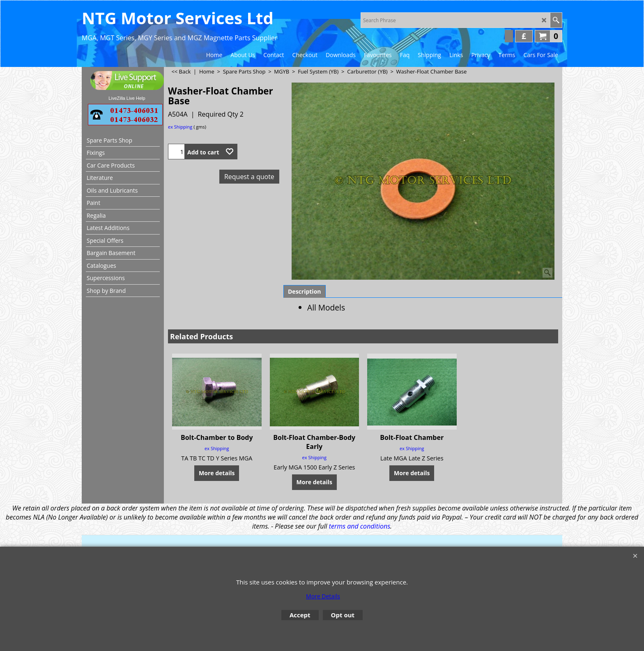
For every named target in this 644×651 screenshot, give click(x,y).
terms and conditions (360, 526)
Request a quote (249, 177)
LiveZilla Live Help (127, 98)
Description (305, 291)
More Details (323, 596)
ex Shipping (180, 127)
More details (217, 473)
